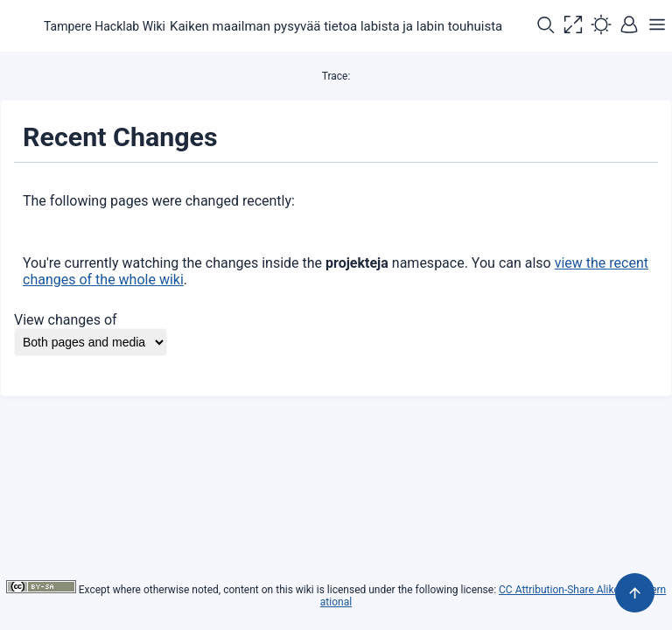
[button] (545, 26)
